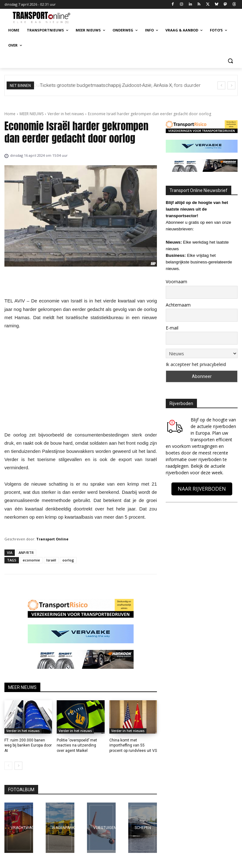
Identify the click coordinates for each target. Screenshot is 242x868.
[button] (230, 61)
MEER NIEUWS (32, 114)
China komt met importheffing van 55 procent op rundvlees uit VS (133, 746)
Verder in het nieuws (66, 114)
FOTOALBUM (21, 790)
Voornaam (176, 282)
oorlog (68, 560)
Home (10, 114)
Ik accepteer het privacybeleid (196, 364)
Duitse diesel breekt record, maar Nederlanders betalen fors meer (109, 85)
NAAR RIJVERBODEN (202, 489)
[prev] (221, 85)
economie (31, 560)
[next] (231, 85)
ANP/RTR (26, 552)
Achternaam (178, 305)
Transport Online (52, 539)
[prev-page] (8, 766)
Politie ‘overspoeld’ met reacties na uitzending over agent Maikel (77, 746)
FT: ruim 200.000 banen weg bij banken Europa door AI (28, 746)
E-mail (172, 328)
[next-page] (18, 766)
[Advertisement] (81, 382)
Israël (51, 560)
